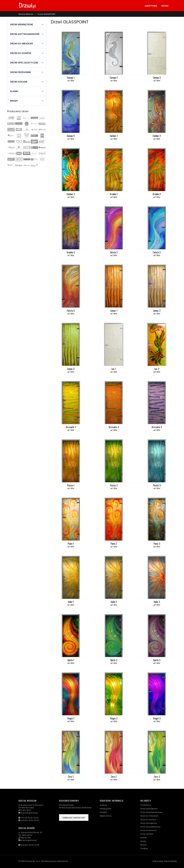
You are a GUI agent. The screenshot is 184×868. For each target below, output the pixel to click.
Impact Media (170, 861)
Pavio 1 (71, 544)
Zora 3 (157, 777)
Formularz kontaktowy (74, 818)
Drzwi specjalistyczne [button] (24, 63)
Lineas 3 (71, 369)
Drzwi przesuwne (148, 830)
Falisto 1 (114, 252)
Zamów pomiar (151, 6)
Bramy (143, 845)
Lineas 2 (157, 311)
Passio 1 (71, 485)
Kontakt (165, 6)
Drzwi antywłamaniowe (151, 812)
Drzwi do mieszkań (149, 816)
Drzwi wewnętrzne (149, 809)
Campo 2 (114, 78)
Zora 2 (114, 777)
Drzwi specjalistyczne (150, 827)
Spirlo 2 (114, 660)
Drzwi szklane (147, 834)
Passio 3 (157, 485)
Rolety (143, 841)
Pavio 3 (157, 544)
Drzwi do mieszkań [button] (21, 44)
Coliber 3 (71, 194)
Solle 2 (114, 602)
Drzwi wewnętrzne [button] (22, 25)
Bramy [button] (14, 101)
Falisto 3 (71, 311)
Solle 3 (157, 602)
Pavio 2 (114, 544)
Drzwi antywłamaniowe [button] (25, 34)
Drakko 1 (114, 194)
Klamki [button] (14, 91)
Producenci (146, 805)
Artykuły (103, 805)
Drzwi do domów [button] (21, 53)
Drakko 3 (71, 252)
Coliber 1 (114, 136)
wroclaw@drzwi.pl (29, 813)
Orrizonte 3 (157, 427)
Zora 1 (71, 777)
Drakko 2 (157, 194)
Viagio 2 (114, 718)
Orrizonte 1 (71, 427)
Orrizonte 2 (114, 427)
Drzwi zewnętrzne (149, 823)
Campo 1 (71, 78)
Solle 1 (71, 602)
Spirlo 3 (157, 660)
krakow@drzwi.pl (29, 840)
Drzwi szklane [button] (19, 82)
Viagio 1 (71, 718)
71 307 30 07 (26, 810)
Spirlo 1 (71, 660)
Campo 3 (157, 78)
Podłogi (144, 848)
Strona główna (26, 14)
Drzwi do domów (148, 820)
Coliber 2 (157, 136)
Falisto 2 (157, 252)
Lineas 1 (114, 311)
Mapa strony (106, 816)
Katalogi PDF (106, 809)
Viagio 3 (157, 718)
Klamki (144, 838)
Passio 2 (114, 485)
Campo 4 (71, 136)
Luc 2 (157, 369)
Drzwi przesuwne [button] (21, 72)
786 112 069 (26, 838)
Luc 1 (114, 369)
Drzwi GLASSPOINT (47, 14)
